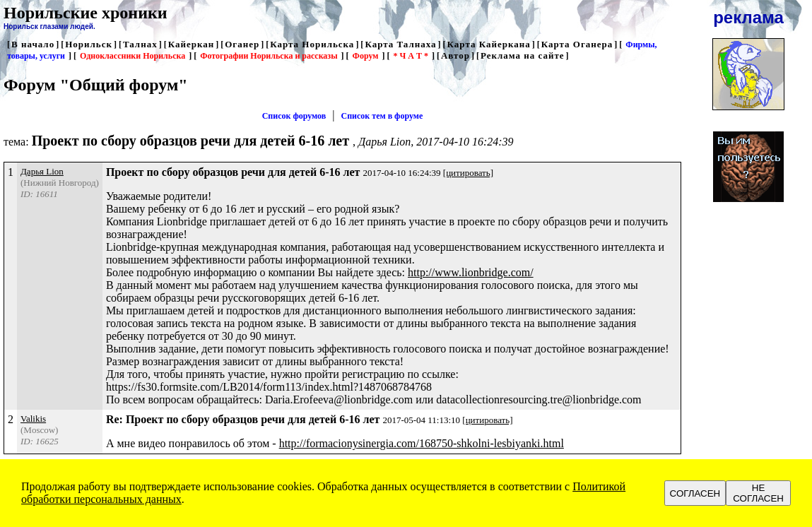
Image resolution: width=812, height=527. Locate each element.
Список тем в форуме (382, 116)
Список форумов (294, 116)
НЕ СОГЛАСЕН (758, 493)
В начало (33, 44)
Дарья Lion (42, 171)
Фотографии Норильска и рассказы (269, 56)
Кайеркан (192, 44)
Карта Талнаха (400, 44)
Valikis (33, 419)
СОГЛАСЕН (695, 493)
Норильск (89, 44)
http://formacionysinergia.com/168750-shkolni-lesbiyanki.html (422, 443)
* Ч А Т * (410, 56)
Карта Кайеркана (489, 44)
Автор (455, 55)
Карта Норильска (312, 44)
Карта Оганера (577, 44)
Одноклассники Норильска (133, 56)
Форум (366, 56)
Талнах (140, 44)
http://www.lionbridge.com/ (471, 272)
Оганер (242, 44)
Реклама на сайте (523, 55)
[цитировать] (468, 173)
